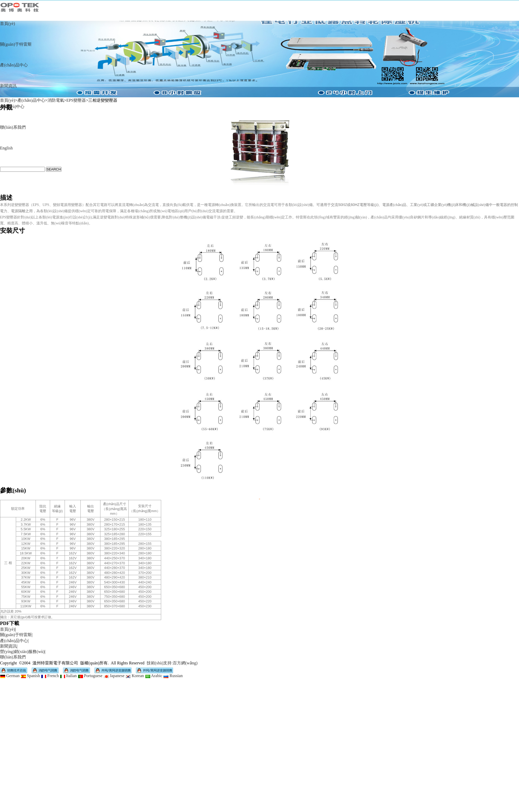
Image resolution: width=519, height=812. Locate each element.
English (6, 148)
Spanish (30, 676)
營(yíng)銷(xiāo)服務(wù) (22, 652)
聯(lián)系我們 (13, 127)
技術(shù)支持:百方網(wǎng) (172, 663)
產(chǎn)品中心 (14, 65)
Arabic (154, 676)
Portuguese (90, 676)
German (10, 676)
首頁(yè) (8, 23)
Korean (135, 676)
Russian (173, 676)
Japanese (114, 676)
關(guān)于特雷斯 (16, 44)
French (50, 676)
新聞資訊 (8, 86)
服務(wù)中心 (12, 106)
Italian (68, 676)
